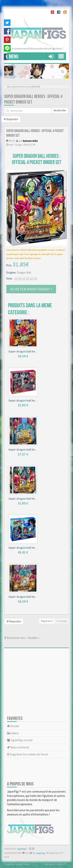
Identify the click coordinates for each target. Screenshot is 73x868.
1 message (62, 621)
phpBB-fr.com (23, 864)
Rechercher (60, 111)
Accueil (13, 726)
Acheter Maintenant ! (31, 289)
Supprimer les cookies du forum (28, 754)
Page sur (47, 621)
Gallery (13, 733)
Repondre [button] (11, 119)
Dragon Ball (24, 272)
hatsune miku (30, 141)
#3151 (12, 141)
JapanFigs (41, 853)
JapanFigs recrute (20, 740)
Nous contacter (18, 747)
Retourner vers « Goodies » (22, 638)
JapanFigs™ (22, 849)
